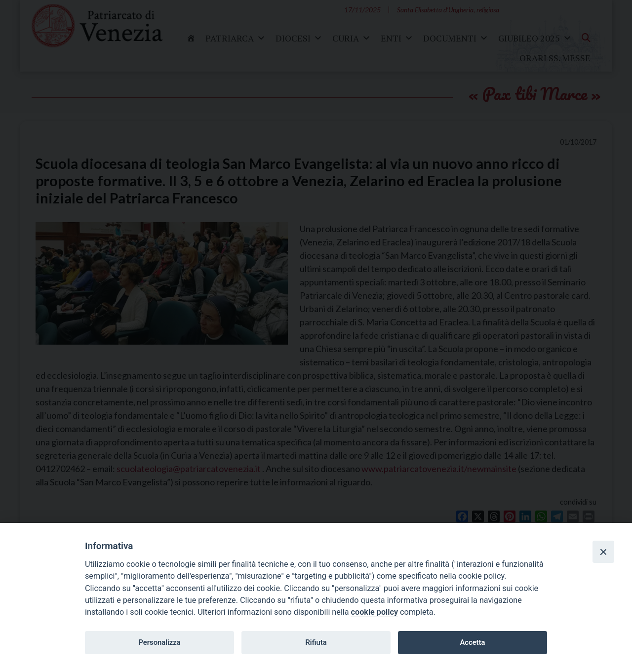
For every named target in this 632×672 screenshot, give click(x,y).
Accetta (472, 642)
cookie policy (375, 612)
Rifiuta (316, 642)
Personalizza (159, 642)
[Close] (603, 552)
